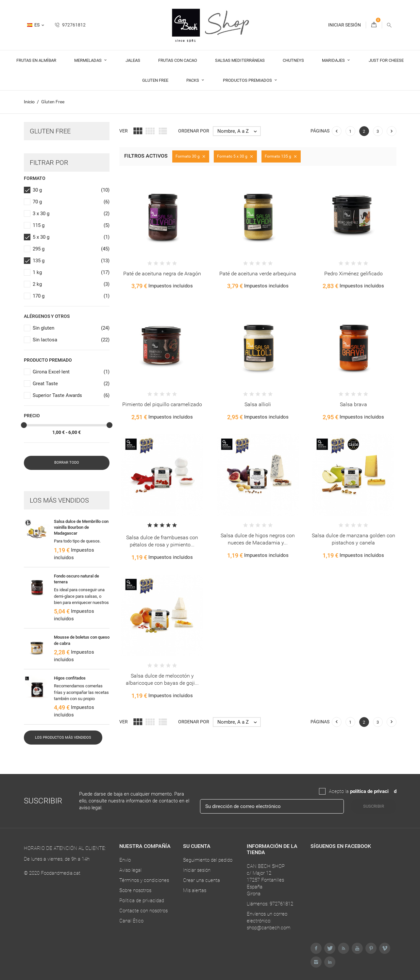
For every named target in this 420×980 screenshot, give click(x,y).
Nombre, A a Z (239, 131)
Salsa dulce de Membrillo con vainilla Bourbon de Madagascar (81, 527)
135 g (71, 261)
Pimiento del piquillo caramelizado (162, 404)
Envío (125, 860)
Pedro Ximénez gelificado (353, 274)
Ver (124, 131)
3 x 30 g (71, 214)
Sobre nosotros (135, 890)
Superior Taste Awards (71, 395)
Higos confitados (70, 678)
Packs (193, 80)
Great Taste (71, 384)
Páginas (320, 131)
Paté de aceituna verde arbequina (258, 274)
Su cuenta (197, 846)
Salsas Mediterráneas (240, 60)
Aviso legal (130, 870)
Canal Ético (131, 921)
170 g (71, 296)
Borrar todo (67, 463)
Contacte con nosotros (143, 911)
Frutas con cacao (178, 60)
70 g (71, 202)
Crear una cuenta (202, 880)
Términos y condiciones (144, 880)
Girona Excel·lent (71, 372)
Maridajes (334, 60)
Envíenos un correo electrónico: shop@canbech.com (269, 921)
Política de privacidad (142, 901)
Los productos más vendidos (63, 738)
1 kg (71, 273)
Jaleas (133, 60)
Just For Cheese (386, 60)
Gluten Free (155, 80)
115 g (71, 225)
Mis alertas (195, 890)
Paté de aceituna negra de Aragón (162, 274)
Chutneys (293, 60)
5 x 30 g (71, 237)
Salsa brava (353, 404)
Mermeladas (88, 60)
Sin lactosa (71, 340)
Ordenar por (194, 131)
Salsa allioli (258, 404)
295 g (71, 249)
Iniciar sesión (197, 870)
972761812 (70, 25)
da (391, 791)
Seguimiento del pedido (208, 860)
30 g (71, 190)
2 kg (71, 284)
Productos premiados (248, 80)
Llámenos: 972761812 (270, 904)
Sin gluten (71, 328)
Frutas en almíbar (36, 60)
